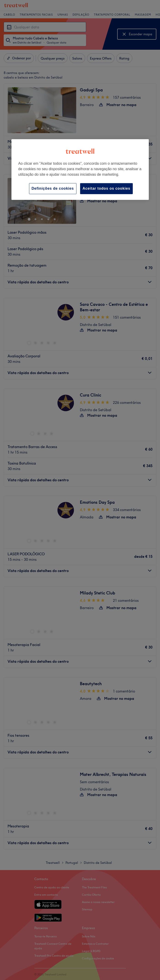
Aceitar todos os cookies (107, 188)
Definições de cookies (53, 188)
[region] (80, 169)
